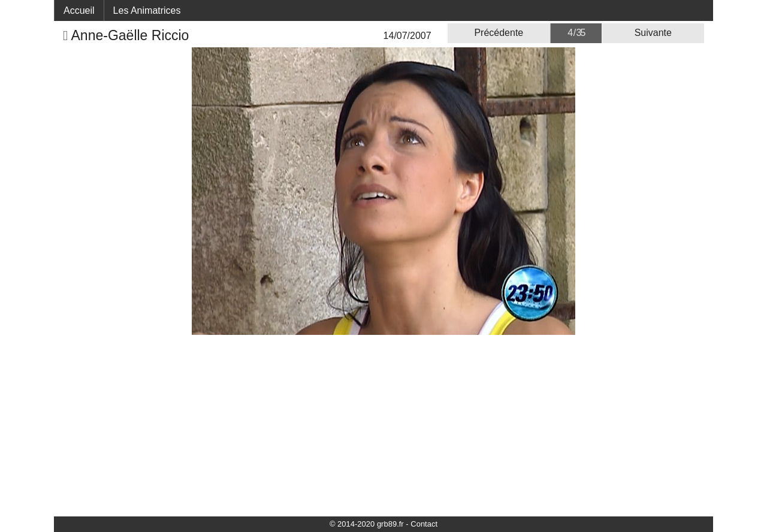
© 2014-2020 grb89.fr (367, 524)
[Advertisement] (383, 425)
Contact (424, 524)
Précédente (499, 33)
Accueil (79, 10)
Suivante (653, 33)
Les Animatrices (147, 10)
